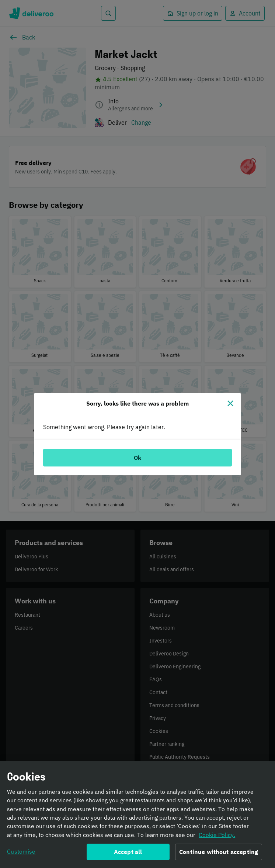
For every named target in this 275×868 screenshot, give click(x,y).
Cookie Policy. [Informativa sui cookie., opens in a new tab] (217, 837)
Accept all (128, 854)
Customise (21, 854)
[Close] (230, 403)
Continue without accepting (219, 854)
